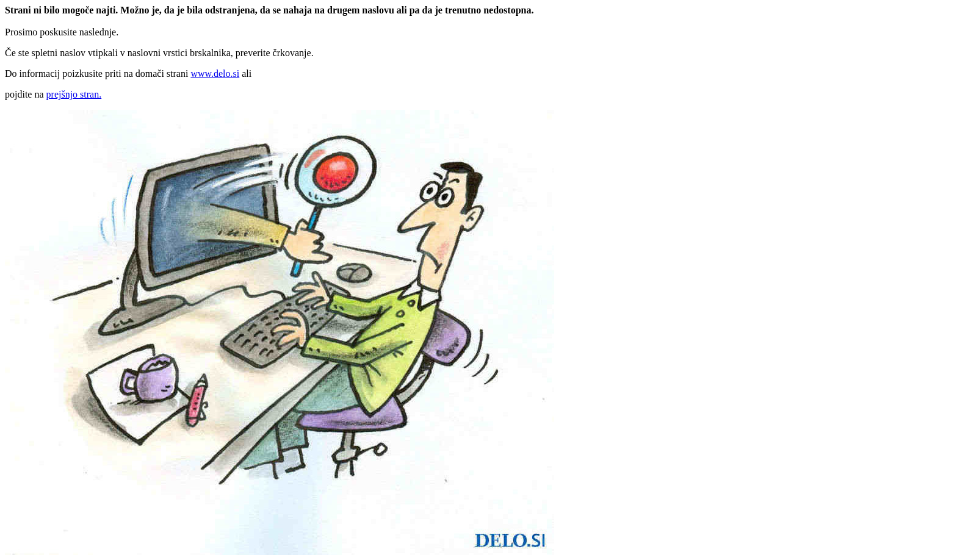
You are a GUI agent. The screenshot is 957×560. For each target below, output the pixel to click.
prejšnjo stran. (74, 94)
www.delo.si (215, 74)
